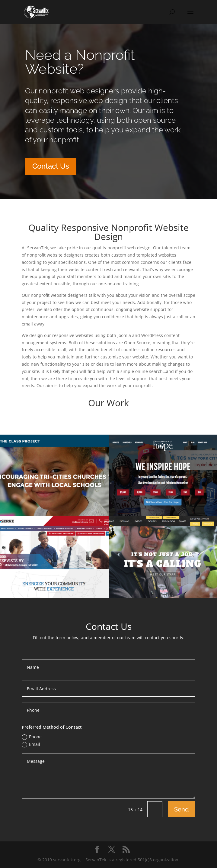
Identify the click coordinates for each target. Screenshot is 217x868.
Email (31, 744)
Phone (32, 737)
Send (182, 809)
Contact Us (51, 166)
